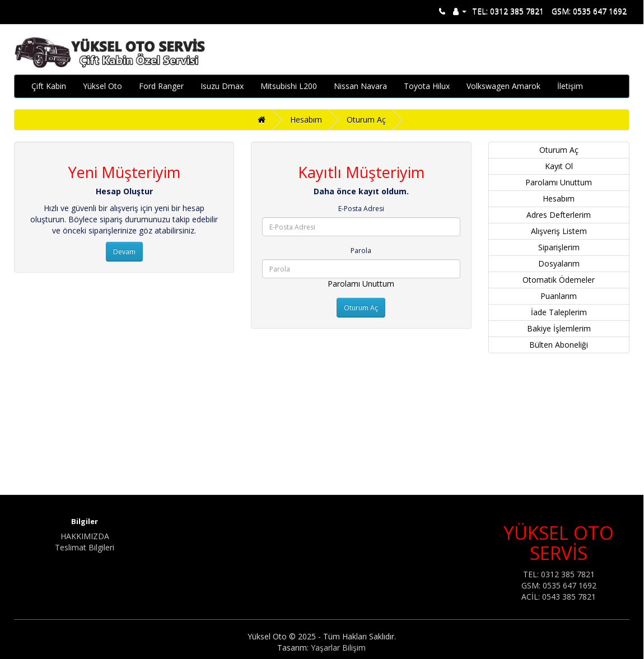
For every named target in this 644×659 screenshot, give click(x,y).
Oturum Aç (366, 120)
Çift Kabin (49, 86)
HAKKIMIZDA (85, 536)
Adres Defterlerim (559, 215)
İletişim (570, 86)
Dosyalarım (559, 263)
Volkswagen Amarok (503, 86)
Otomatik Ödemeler (559, 280)
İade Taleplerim (559, 312)
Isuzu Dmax (222, 86)
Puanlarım (559, 296)
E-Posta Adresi (361, 209)
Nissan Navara (360, 86)
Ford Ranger (161, 86)
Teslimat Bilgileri (85, 547)
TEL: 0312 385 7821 (508, 11)
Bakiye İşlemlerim (559, 328)
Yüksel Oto (102, 86)
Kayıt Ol (559, 166)
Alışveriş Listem (559, 231)
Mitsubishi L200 (289, 86)
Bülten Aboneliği (559, 345)
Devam (124, 252)
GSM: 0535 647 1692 (589, 11)
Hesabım (306, 120)
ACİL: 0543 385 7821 (559, 597)
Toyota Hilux (427, 86)
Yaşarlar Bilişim (338, 648)
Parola (361, 251)
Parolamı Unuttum (361, 284)
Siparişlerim (559, 247)
